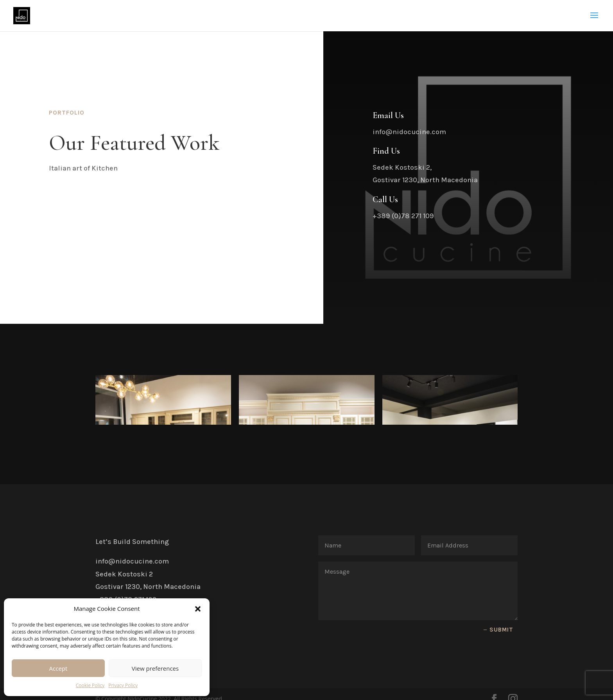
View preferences (155, 668)
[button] (198, 609)
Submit (501, 611)
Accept (58, 668)
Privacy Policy (123, 685)
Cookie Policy (90, 685)
